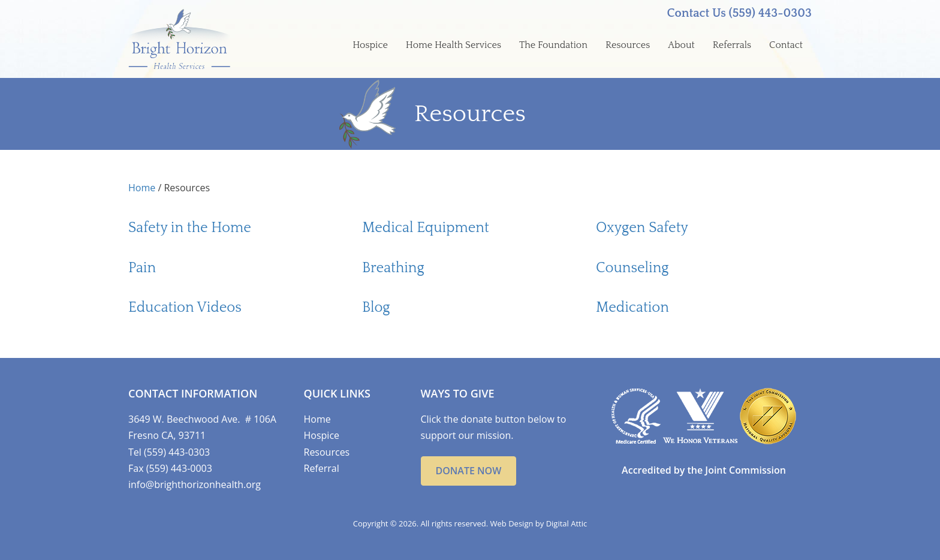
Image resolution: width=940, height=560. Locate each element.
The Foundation (553, 45)
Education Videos (185, 308)
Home (142, 188)
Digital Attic (567, 523)
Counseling (632, 268)
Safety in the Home (190, 228)
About (681, 45)
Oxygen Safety (642, 228)
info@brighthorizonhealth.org (195, 484)
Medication (632, 308)
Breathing (393, 268)
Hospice (370, 45)
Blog (376, 308)
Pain (142, 268)
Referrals (732, 45)
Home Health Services (454, 45)
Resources (628, 45)
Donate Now (469, 471)
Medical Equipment (426, 228)
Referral (322, 468)
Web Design (512, 523)
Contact (786, 45)
